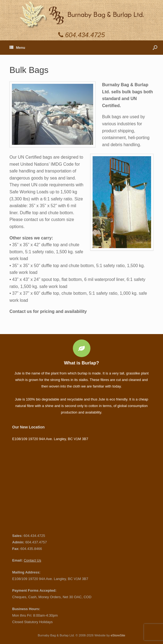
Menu (17, 48)
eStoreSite (118, 635)
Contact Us (32, 560)
